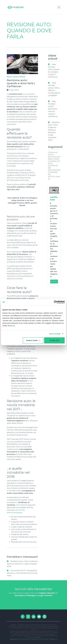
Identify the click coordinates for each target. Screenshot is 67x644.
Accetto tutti (54, 340)
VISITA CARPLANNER (55, 281)
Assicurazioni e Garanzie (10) (54, 172)
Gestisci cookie (33, 340)
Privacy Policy (33, 639)
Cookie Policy (25, 639)
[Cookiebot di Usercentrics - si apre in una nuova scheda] (55, 302)
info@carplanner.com (15, 639)
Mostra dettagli (55, 334)
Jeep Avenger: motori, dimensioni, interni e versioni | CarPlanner (53, 109)
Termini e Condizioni (43, 639)
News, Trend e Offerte (16, 77)
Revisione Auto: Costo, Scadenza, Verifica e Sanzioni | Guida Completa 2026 (22, 564)
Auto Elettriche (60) (53, 166)
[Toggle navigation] (59, 7)
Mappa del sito (53, 639)
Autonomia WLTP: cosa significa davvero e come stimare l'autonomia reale (22, 573)
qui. (14, 326)
